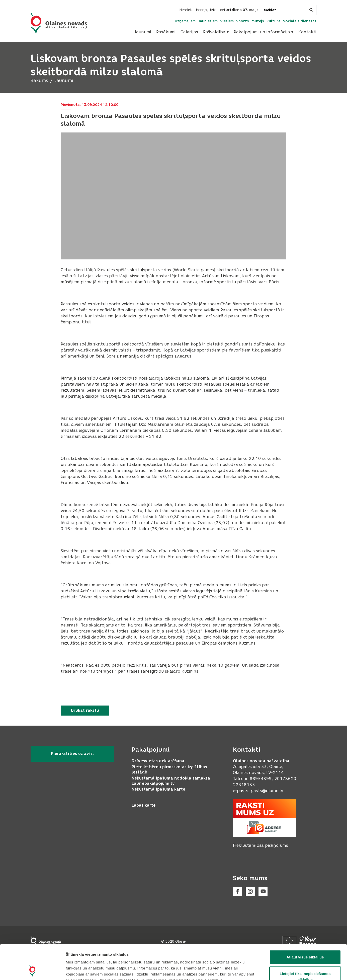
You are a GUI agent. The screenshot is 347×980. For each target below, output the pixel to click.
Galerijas (189, 32)
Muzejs (258, 21)
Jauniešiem (208, 21)
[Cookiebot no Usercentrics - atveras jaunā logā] (32, 970)
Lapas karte (144, 805)
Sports (243, 21)
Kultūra (274, 21)
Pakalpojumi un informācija (264, 32)
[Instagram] (250, 891)
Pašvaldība (216, 32)
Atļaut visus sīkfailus (305, 924)
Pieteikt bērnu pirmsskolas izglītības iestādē (169, 769)
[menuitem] (143, 32)
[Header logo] (59, 23)
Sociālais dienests (300, 21)
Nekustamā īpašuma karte (158, 789)
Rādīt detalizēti (273, 970)
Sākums (39, 81)
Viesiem (227, 21)
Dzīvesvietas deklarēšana (158, 761)
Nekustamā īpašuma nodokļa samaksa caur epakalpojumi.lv (171, 781)
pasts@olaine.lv (267, 791)
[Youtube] (263, 891)
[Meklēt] (289, 10)
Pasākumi (166, 32)
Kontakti (307, 32)
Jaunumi (143, 32)
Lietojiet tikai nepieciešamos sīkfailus (305, 944)
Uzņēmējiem (185, 21)
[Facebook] (237, 891)
